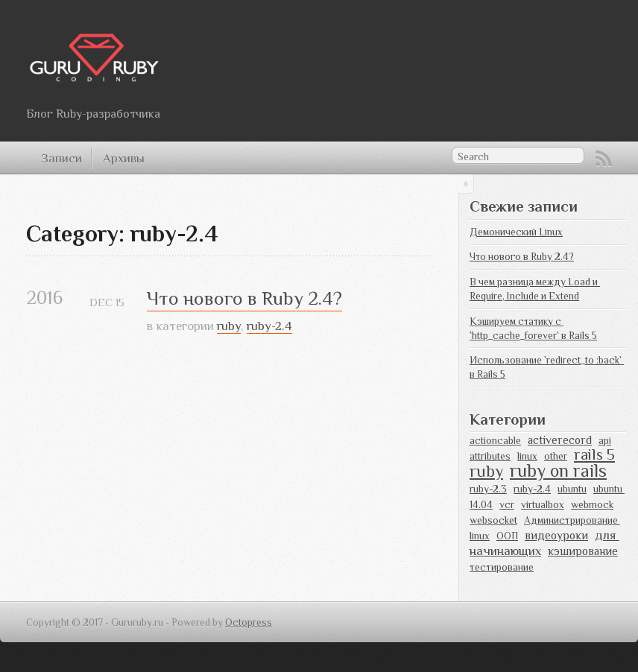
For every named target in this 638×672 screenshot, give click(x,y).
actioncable (495, 441)
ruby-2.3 (488, 489)
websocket (493, 520)
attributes (490, 456)
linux (527, 456)
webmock (592, 505)
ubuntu (572, 489)
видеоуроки (556, 535)
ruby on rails (558, 470)
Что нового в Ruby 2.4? (244, 298)
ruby (229, 326)
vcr (507, 505)
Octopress (249, 622)
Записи (61, 158)
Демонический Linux (516, 232)
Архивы (124, 158)
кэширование (583, 551)
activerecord (560, 440)
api (605, 441)
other (556, 456)
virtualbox (543, 505)
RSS (604, 159)
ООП (507, 536)
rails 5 (594, 454)
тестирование (502, 567)
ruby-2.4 (269, 326)
